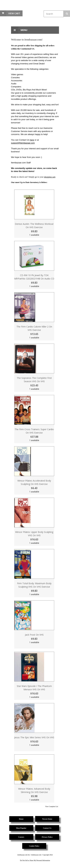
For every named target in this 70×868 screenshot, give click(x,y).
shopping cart (50, 177)
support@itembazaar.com (23, 143)
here (32, 140)
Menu (19, 30)
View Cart (14, 13)
